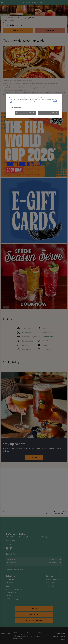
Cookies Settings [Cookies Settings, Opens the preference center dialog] (15, 108)
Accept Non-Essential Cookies (48, 113)
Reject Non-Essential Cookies (26, 113)
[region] (34, 106)
